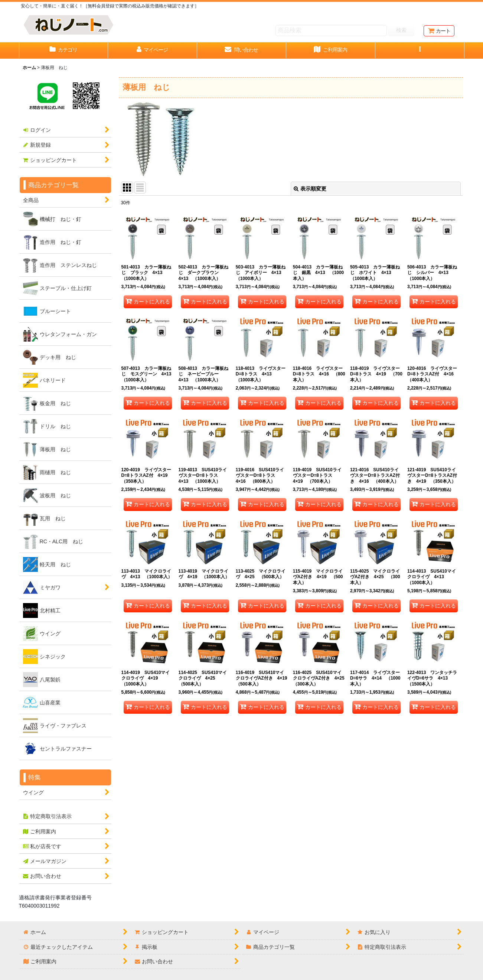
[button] (420, 51)
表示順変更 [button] (310, 189)
